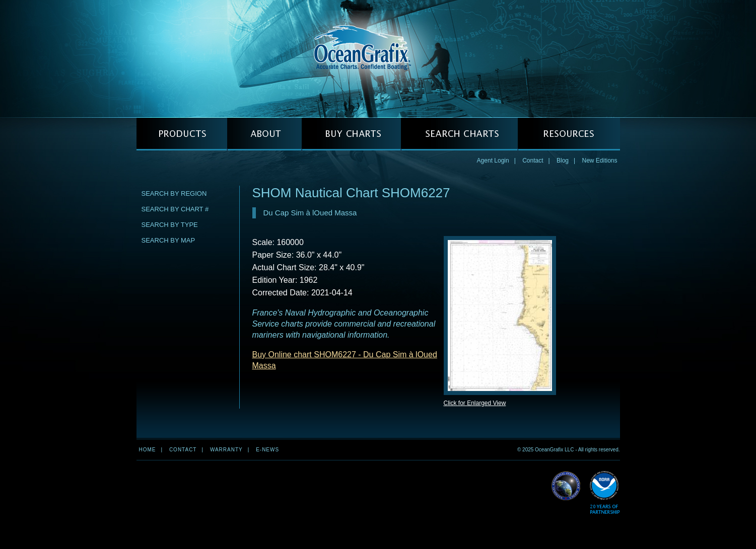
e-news (267, 450)
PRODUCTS (182, 134)
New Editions (599, 161)
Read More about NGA (566, 486)
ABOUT (264, 134)
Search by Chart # (175, 209)
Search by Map (168, 240)
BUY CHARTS (351, 134)
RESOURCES (569, 134)
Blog (563, 161)
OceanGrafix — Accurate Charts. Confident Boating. (378, 58)
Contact (533, 161)
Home (148, 450)
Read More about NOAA (605, 493)
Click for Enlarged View (475, 403)
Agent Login (493, 161)
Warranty (226, 450)
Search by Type (170, 225)
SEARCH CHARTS (459, 134)
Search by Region (174, 193)
